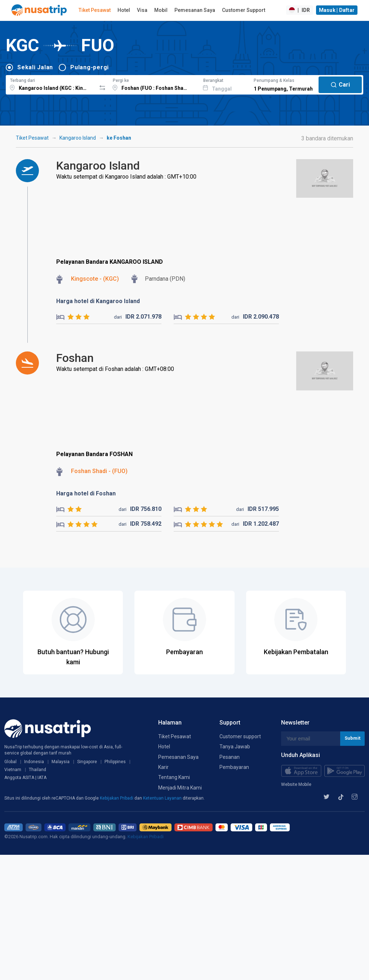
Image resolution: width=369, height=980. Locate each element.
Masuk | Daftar (337, 10)
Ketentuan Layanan (163, 798)
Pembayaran (234, 767)
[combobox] (51, 84)
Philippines (115, 762)
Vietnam (13, 770)
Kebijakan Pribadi (117, 798)
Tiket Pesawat (95, 10)
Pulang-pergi (90, 67)
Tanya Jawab (235, 747)
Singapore (87, 762)
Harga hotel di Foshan (86, 493)
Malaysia (61, 762)
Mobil (161, 10)
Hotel (124, 10)
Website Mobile (296, 784)
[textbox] (51, 84)
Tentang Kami (174, 777)
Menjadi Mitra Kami (180, 788)
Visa (142, 10)
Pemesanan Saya (195, 10)
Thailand (37, 770)
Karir (163, 767)
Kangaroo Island (78, 138)
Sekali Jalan (35, 67)
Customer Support (244, 10)
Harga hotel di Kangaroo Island (98, 301)
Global (10, 762)
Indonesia (34, 762)
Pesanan (230, 757)
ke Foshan (119, 138)
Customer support (240, 736)
